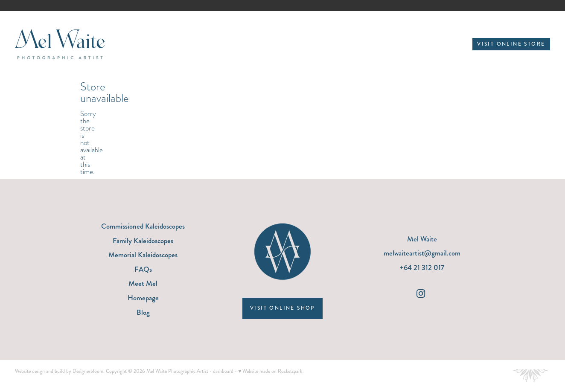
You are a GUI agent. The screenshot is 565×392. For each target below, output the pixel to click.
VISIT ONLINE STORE (511, 44)
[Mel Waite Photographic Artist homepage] (68, 44)
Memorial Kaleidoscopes (143, 255)
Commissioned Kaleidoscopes (143, 226)
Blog (143, 312)
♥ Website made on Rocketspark (270, 371)
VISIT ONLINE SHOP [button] (282, 308)
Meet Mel (143, 283)
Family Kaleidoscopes (143, 241)
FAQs (143, 269)
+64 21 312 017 (422, 267)
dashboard (223, 371)
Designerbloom (88, 371)
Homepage (143, 298)
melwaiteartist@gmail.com (422, 253)
